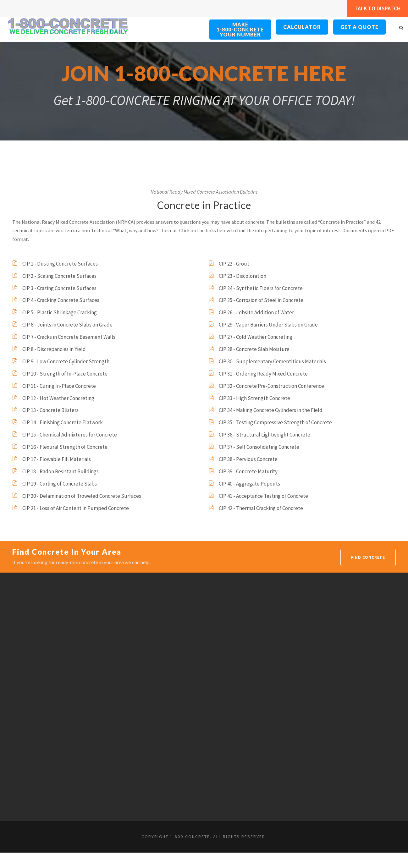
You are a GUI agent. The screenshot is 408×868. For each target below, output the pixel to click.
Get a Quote (360, 27)
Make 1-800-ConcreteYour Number (240, 30)
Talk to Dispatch (374, 8)
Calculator (302, 27)
